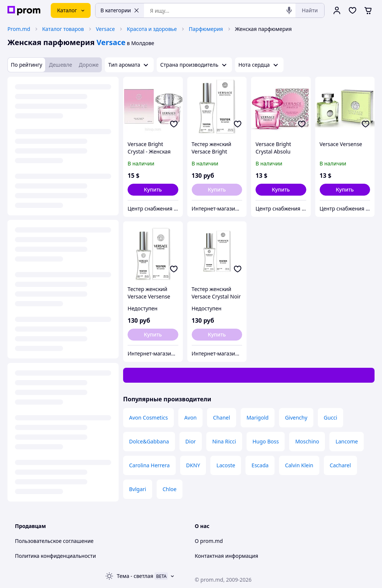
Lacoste (226, 465)
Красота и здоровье (152, 29)
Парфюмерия (206, 29)
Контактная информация (226, 556)
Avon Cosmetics (148, 418)
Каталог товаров (63, 29)
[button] (153, 190)
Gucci (331, 418)
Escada (260, 465)
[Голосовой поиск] (289, 10)
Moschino (307, 441)
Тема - (135, 576)
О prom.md (209, 541)
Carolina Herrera (149, 465)
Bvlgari (138, 489)
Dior (191, 441)
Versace (105, 29)
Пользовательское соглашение (54, 541)
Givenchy (296, 418)
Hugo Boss (266, 441)
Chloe (170, 489)
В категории (120, 10)
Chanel (222, 418)
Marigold (258, 418)
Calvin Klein (299, 465)
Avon (190, 418)
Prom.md (19, 29)
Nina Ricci (224, 441)
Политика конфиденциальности (55, 556)
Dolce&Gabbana (149, 441)
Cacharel (340, 465)
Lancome (347, 441)
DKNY (193, 465)
